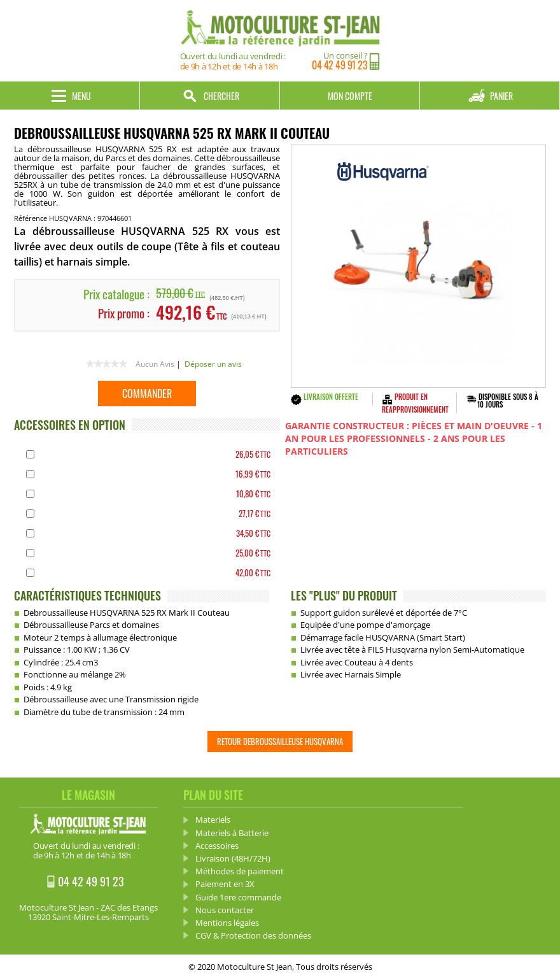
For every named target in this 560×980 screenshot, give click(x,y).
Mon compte (350, 96)
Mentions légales (227, 923)
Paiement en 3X (225, 884)
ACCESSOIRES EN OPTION (70, 425)
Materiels (213, 820)
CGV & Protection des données (253, 935)
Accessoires (217, 846)
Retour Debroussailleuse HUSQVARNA (280, 741)
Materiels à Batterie (232, 833)
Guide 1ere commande (238, 897)
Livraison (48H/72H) (233, 858)
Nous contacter (225, 910)
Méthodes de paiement (240, 871)
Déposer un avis (213, 364)
